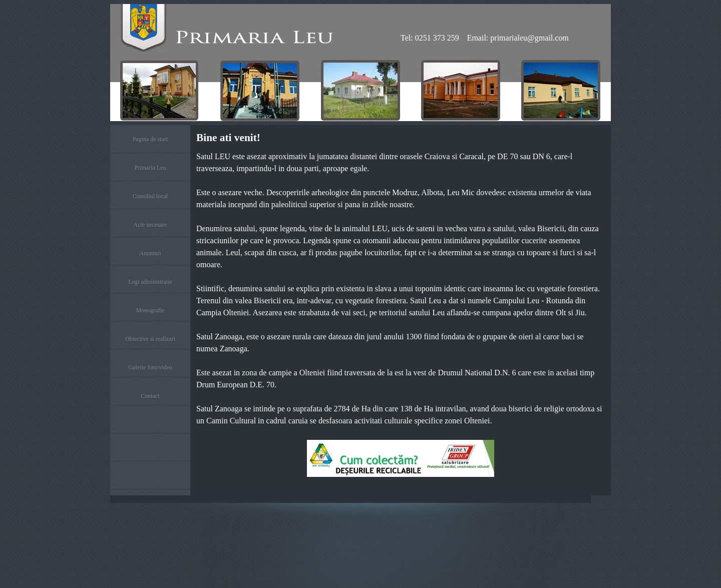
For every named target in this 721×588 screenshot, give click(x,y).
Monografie (150, 310)
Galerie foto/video (150, 367)
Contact (150, 396)
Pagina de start (150, 139)
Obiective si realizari (150, 339)
